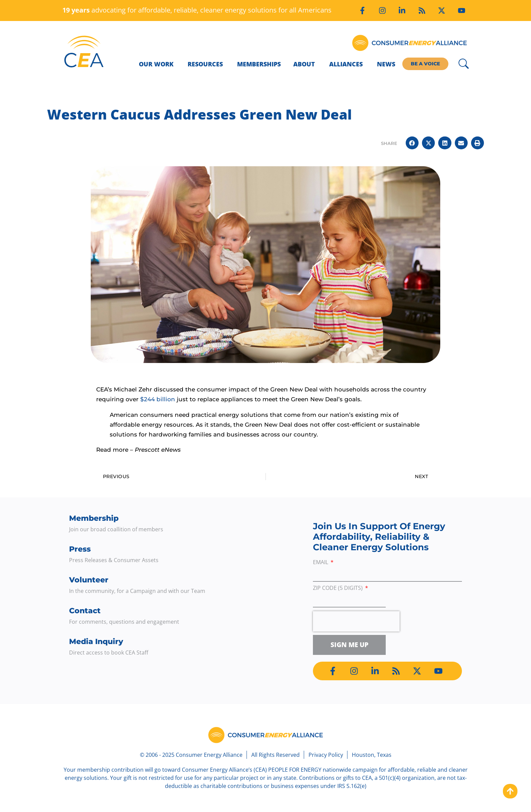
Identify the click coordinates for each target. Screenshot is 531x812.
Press (80, 549)
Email (321, 563)
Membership (94, 518)
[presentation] (356, 621)
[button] (412, 143)
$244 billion (158, 399)
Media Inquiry (96, 642)
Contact (85, 611)
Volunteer (89, 580)
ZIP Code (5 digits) (338, 588)
